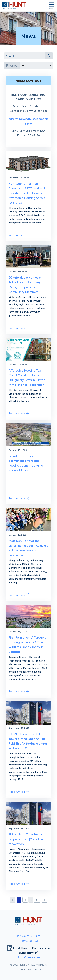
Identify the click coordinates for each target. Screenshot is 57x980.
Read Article (19, 235)
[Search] (24, 56)
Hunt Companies (29, 957)
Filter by (12, 65)
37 (37, 900)
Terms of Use (29, 941)
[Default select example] (36, 65)
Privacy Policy (28, 936)
